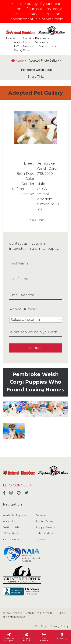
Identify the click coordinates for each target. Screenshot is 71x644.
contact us (35, 14)
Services (40, 42)
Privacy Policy (59, 626)
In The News (22, 46)
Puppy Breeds (45, 527)
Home (10, 38)
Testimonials (11, 527)
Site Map (41, 626)
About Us (20, 42)
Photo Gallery (45, 521)
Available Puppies (34, 38)
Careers (41, 539)
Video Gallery (44, 533)
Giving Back (22, 50)
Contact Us (46, 46)
